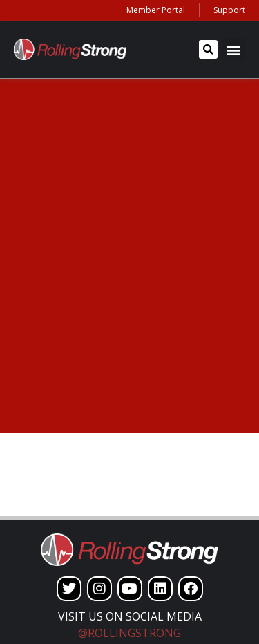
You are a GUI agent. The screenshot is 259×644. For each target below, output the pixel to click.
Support (229, 10)
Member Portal (156, 10)
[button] (208, 49)
